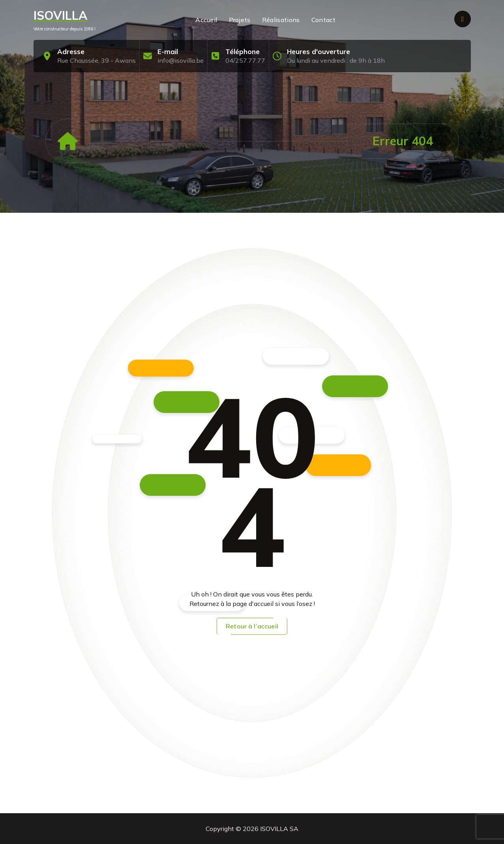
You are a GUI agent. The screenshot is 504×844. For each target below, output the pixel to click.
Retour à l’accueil (252, 626)
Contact (324, 20)
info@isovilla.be (181, 60)
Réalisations (281, 20)
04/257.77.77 (245, 60)
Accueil (206, 20)
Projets (240, 20)
